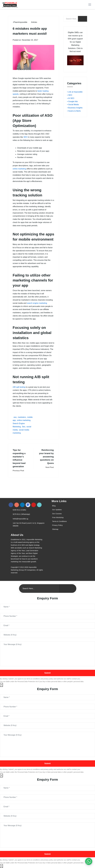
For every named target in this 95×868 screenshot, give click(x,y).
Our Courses (57, 514)
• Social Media (73, 105)
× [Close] (1, 685)
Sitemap (55, 529)
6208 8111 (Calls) (19, 510)
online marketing (19, 169)
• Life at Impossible (75, 92)
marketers (22, 417)
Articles (34, 22)
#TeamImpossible (20, 22)
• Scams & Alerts (74, 111)
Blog (54, 506)
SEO (26, 137)
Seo (24, 427)
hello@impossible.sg (21, 519)
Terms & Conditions (60, 521)
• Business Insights (75, 108)
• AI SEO (71, 98)
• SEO (70, 95)
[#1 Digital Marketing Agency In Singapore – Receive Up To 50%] (89, 861)
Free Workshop (58, 517)
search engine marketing (37, 303)
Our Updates (57, 510)
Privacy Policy (57, 525)
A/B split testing (19, 387)
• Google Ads (72, 101)
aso (15, 417)
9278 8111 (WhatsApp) (21, 514)
